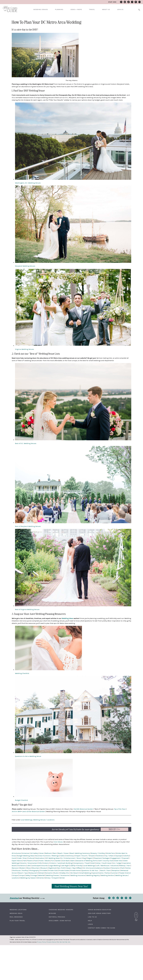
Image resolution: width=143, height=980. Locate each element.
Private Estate (64, 871)
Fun (53, 861)
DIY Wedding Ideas (53, 858)
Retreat (41, 873)
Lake (29, 866)
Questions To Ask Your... (90, 871)
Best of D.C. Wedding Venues (26, 443)
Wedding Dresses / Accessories (58, 875)
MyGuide (52, 913)
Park (122, 868)
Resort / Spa (23, 873)
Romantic (49, 873)
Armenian (26, 853)
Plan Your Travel (18, 921)
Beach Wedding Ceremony (80, 853)
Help (90, 921)
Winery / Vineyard (52, 878)
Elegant (90, 858)
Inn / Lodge (117, 863)
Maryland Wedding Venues (25, 266)
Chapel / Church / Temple (84, 856)
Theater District (125, 873)
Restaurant (33, 873)
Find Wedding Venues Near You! (71, 886)
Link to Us (92, 917)
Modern (23, 868)
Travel (92, 10)
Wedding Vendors (107, 875)
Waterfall (41, 875)
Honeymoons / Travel (81, 863)
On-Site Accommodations (93, 868)
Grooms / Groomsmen (29, 863)
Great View (118, 861)
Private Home (75, 871)
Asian (42, 853)
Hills (40, 863)
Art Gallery (34, 853)
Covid (14, 858)
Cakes (62, 856)
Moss (29, 868)
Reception (116, 871)
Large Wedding (54, 866)
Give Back (66, 861)
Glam (73, 861)
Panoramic (115, 868)
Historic (46, 863)
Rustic (56, 873)
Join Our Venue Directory (99, 913)
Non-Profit (61, 868)
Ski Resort (74, 873)
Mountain (36, 868)
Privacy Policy (42, 942)
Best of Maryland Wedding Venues (28, 526)
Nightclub (52, 868)
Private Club (53, 871)
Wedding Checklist (22, 673)
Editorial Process (57, 917)
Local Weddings (27, 820)
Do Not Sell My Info (64, 942)
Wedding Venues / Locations (44, 820)
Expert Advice (17, 861)
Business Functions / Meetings (47, 856)
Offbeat (79, 868)
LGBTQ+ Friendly (76, 866)
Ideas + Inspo (76, 10)
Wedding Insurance (78, 875)
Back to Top (136, 913)
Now (114, 829)
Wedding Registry (93, 875)
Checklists (99, 856)
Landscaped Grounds (40, 866)
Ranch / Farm (106, 871)
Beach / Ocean (63, 853)
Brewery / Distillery (98, 853)
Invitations (22, 866)
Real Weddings (16, 917)
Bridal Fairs (111, 853)
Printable (44, 871)
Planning (59, 10)
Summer (114, 873)
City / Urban (109, 856)
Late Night (65, 866)
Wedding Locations (18, 910)
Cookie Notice (52, 942)
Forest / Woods (44, 861)
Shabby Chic (65, 873)
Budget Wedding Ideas (26, 856)
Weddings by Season (28, 878)
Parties (128, 868)
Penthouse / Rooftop (20, 871)
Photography (34, 871)
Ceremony (70, 856)
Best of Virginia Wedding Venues (27, 609)
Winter (62, 878)
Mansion (15, 868)
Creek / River (22, 858)
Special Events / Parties (101, 873)
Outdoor (107, 868)
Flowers (30, 861)
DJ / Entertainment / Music (71, 858)
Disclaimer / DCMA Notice (60, 921)
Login (90, 924)
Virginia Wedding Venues (24, 349)
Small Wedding (85, 873)
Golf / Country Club (106, 861)
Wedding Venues (41, 10)
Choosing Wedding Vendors (61, 910)
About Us (106, 10)
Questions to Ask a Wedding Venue (28, 756)
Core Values (58, 842)
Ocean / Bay (71, 868)
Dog (84, 858)
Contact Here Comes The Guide (102, 928)
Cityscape (118, 856)
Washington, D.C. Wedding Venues (28, 183)
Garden (58, 861)
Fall (24, 861)
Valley (28, 875)
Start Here (112, 2)
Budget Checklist (21, 800)
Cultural (31, 858)
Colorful (126, 856)
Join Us (120, 10)
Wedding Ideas (16, 913)
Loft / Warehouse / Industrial (107, 866)
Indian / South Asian (104, 863)
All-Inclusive (16, 853)
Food (36, 861)
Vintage (34, 875)
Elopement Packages (102, 858)
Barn (55, 853)
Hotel (93, 863)
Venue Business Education (100, 910)
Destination (40, 858)
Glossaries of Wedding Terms (87, 861)
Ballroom (48, 853)
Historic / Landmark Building (61, 863)
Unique (15, 875)
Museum (44, 868)
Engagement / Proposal (120, 858)
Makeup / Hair (125, 866)
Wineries (40, 878)
